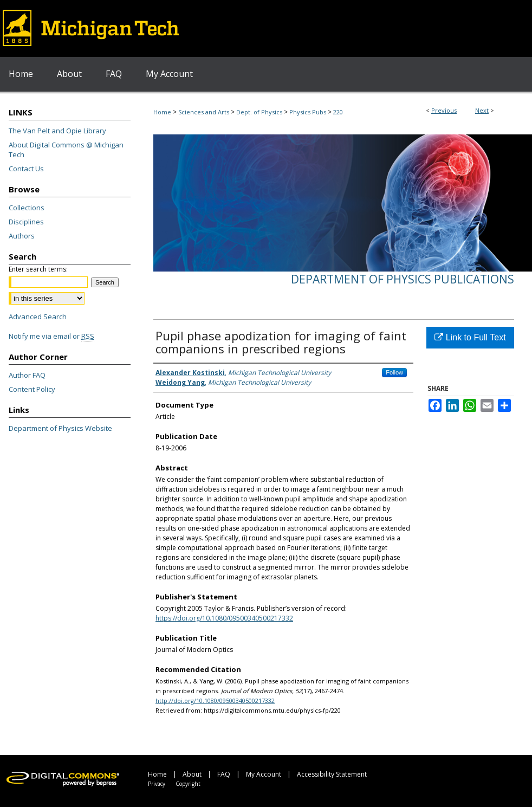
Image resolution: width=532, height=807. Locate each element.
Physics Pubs (308, 112)
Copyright (188, 784)
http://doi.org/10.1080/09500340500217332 (215, 701)
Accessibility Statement (332, 774)
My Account (264, 774)
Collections (27, 208)
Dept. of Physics (259, 112)
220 (338, 112)
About (192, 774)
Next (482, 110)
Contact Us (26, 169)
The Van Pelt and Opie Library (57, 131)
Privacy (157, 784)
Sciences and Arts (204, 112)
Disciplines (26, 222)
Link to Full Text (470, 337)
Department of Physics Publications (403, 279)
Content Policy (32, 389)
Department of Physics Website (60, 428)
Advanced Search (38, 317)
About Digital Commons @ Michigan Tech (66, 150)
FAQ (224, 774)
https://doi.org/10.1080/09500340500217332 (224, 618)
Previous (444, 110)
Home (162, 112)
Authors (22, 236)
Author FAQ (27, 375)
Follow (394, 372)
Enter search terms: (38, 269)
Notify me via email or (51, 336)
